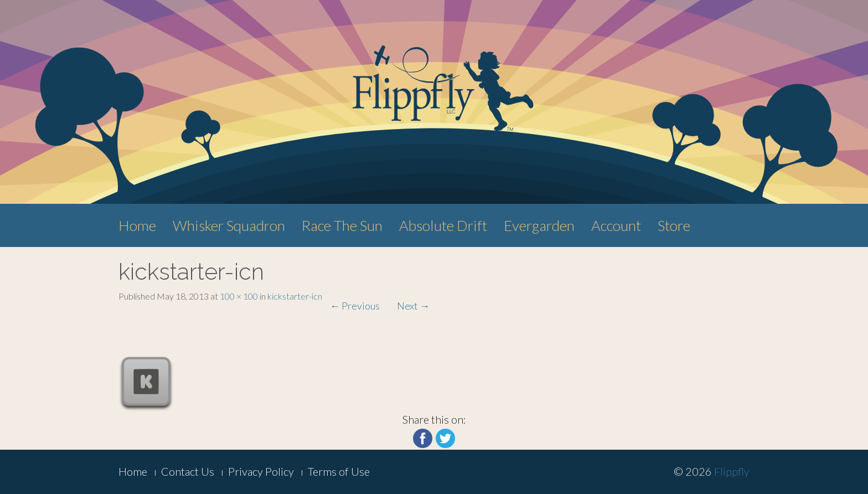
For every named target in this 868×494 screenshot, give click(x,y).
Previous (355, 306)
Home (137, 225)
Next (413, 306)
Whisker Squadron (229, 225)
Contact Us (188, 471)
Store (674, 225)
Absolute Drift (443, 225)
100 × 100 (239, 296)
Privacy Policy (261, 471)
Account (616, 225)
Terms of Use (339, 471)
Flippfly (732, 471)
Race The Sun (342, 225)
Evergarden (539, 225)
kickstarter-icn (295, 296)
